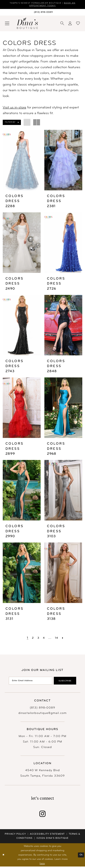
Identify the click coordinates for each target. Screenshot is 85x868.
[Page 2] (32, 639)
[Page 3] (38, 639)
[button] (7, 24)
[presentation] (22, 161)
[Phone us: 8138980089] (42, 13)
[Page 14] (57, 639)
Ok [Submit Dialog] (81, 856)
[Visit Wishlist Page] (78, 24)
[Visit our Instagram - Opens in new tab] (42, 815)
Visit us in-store (14, 108)
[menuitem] (7, 24)
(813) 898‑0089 (42, 709)
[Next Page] (64, 639)
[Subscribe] (68, 682)
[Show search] (62, 24)
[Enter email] (29, 682)
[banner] (27, 24)
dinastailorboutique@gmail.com (42, 715)
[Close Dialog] (4, 856)
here (42, 865)
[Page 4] (44, 639)
